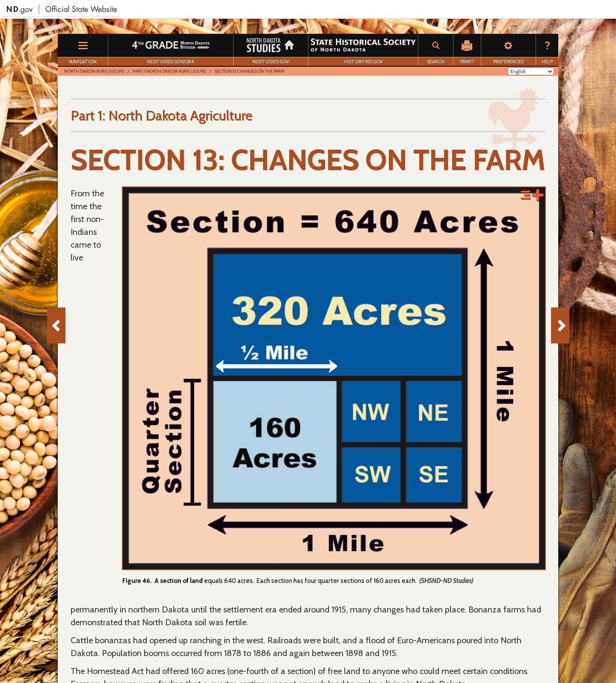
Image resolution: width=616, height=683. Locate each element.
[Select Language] (531, 71)
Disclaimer (203, 658)
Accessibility (242, 658)
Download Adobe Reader (104, 658)
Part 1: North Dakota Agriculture (170, 71)
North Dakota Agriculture (94, 71)
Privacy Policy (163, 658)
